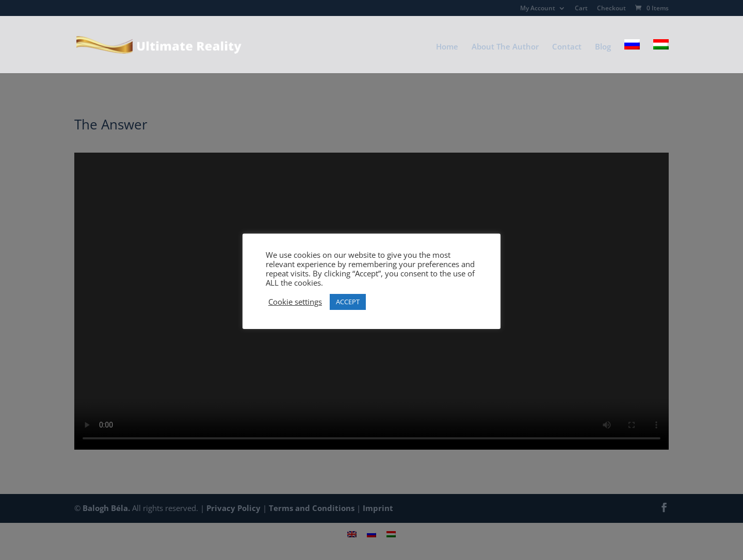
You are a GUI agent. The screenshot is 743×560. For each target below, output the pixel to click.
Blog (603, 47)
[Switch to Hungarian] (661, 56)
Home (447, 47)
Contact (567, 47)
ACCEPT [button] (348, 302)
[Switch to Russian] (632, 56)
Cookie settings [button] (295, 302)
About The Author (505, 47)
